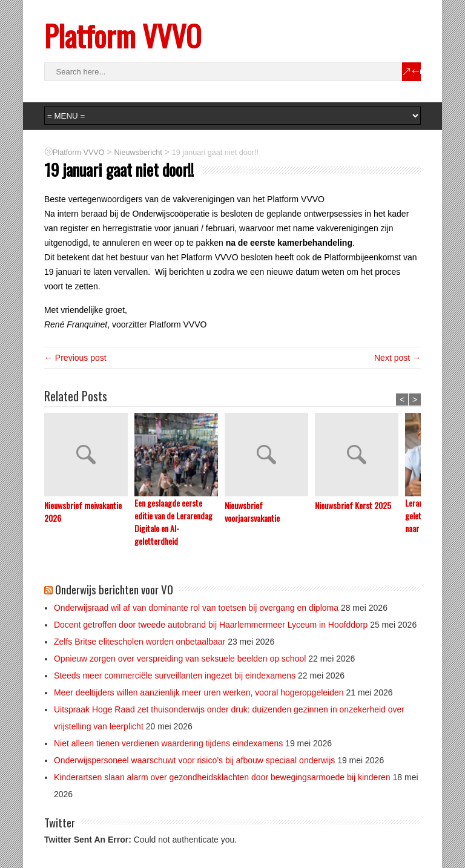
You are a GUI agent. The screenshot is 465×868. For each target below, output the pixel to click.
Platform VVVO (123, 35)
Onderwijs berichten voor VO (114, 589)
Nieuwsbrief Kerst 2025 (353, 505)
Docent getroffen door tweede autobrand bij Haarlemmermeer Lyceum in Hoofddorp (211, 625)
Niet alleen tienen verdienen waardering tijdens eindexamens (168, 743)
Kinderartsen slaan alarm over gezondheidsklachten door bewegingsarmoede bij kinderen (222, 777)
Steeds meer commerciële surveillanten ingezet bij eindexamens (175, 676)
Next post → (397, 358)
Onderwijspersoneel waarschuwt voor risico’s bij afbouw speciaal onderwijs (194, 760)
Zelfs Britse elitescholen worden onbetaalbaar (140, 642)
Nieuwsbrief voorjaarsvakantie (252, 511)
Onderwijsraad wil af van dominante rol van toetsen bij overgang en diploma (196, 608)
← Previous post (75, 358)
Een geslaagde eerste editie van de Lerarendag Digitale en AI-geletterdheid (173, 522)
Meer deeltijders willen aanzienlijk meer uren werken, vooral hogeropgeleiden (199, 692)
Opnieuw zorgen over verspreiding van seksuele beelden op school (180, 659)
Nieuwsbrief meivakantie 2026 (83, 511)
